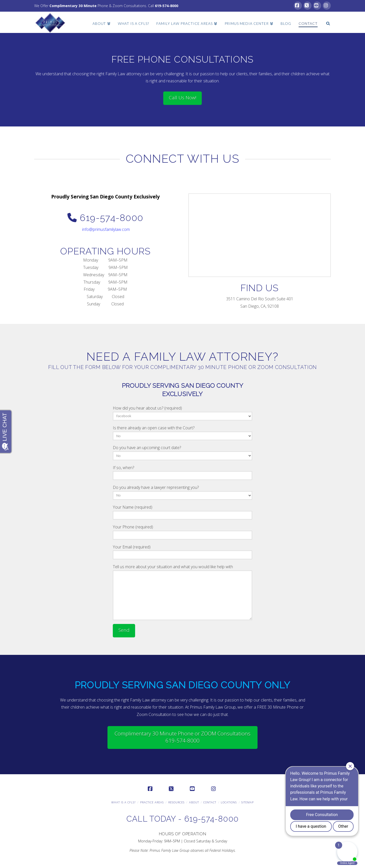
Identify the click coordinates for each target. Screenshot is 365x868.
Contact (210, 802)
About (194, 802)
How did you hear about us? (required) (182, 412)
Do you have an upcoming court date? (182, 452)
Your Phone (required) (182, 531)
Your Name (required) (182, 512)
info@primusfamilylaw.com (106, 229)
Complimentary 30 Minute (73, 6)
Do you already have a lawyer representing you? (182, 492)
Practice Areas (152, 802)
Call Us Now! (183, 98)
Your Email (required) (182, 551)
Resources (176, 802)
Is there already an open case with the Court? (182, 432)
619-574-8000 (167, 6)
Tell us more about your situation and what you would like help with (182, 570)
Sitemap (248, 802)
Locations (229, 802)
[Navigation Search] (326, 21)
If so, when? (182, 472)
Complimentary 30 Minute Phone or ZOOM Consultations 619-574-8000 (182, 737)
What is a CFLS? (123, 802)
